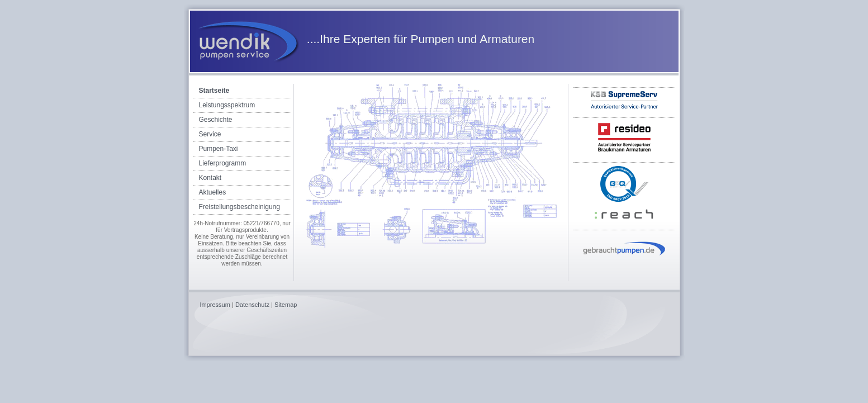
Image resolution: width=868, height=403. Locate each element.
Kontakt (210, 178)
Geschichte (216, 120)
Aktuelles (213, 192)
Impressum (215, 305)
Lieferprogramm (223, 163)
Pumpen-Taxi (219, 149)
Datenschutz (252, 305)
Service (210, 134)
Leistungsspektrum (227, 105)
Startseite (214, 91)
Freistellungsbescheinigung (239, 207)
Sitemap (286, 305)
